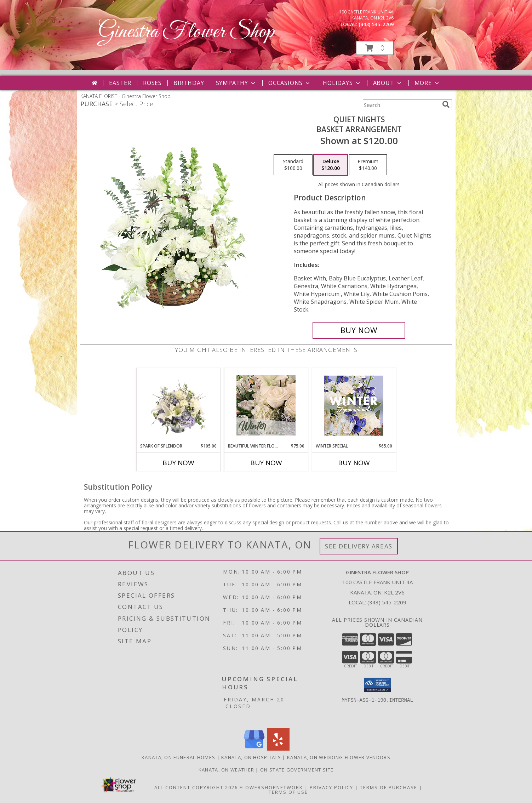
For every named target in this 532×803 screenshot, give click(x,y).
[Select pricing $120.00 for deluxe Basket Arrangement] (331, 165)
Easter (120, 83)
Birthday (189, 83)
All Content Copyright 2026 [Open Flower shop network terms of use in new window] (196, 787)
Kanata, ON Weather (226, 770)
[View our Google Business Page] (254, 749)
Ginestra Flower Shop (186, 32)
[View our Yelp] (278, 749)
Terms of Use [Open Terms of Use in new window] (288, 792)
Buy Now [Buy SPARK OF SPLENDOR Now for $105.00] (178, 463)
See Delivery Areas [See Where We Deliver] (359, 546)
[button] (375, 48)
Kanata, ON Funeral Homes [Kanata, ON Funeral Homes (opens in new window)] (178, 757)
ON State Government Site (297, 770)
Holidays (342, 83)
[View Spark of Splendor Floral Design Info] (178, 405)
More (427, 83)
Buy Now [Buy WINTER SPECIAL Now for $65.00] (354, 463)
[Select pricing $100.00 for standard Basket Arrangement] (293, 165)
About (388, 83)
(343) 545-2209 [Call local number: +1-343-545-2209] (376, 24)
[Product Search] (401, 105)
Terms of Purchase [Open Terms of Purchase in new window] (389, 787)
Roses (152, 83)
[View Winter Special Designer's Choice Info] (354, 406)
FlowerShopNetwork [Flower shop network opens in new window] (271, 787)
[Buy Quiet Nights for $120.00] (359, 330)
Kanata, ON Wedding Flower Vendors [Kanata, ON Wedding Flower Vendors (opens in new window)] (339, 757)
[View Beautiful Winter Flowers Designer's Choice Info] (266, 405)
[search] (446, 104)
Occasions (290, 83)
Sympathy (236, 83)
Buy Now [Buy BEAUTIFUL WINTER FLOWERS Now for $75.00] (266, 463)
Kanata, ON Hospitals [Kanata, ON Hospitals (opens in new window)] (251, 757)
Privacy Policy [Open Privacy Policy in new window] (331, 787)
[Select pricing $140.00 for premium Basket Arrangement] (368, 165)
